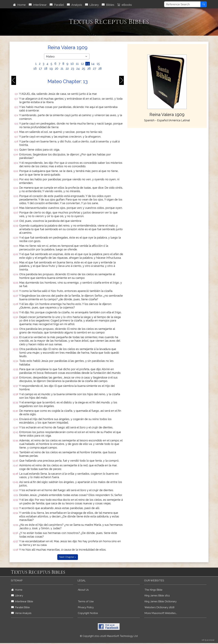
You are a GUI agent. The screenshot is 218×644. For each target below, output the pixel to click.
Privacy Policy (86, 607)
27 (95, 69)
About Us (83, 590)
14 (93, 64)
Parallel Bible (21, 607)
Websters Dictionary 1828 (159, 607)
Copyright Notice (88, 613)
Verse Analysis (21, 613)
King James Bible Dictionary (160, 601)
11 (77, 64)
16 (35, 69)
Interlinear (38, 5)
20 (57, 69)
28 (100, 69)
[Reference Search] (182, 4)
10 (72, 64)
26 (89, 69)
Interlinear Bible (22, 601)
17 (40, 69)
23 (73, 69)
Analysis (74, 5)
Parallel (57, 5)
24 (78, 69)
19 (51, 69)
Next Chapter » (68, 557)
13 (88, 64)
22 (67, 69)
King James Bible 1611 (157, 595)
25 (83, 69)
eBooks (125, 5)
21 (62, 69)
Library (92, 5)
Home (19, 5)
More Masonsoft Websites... (161, 613)
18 (46, 69)
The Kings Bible (153, 590)
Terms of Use (86, 601)
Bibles (108, 5)
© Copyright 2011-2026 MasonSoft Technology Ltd (109, 636)
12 (82, 64)
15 (98, 64)
